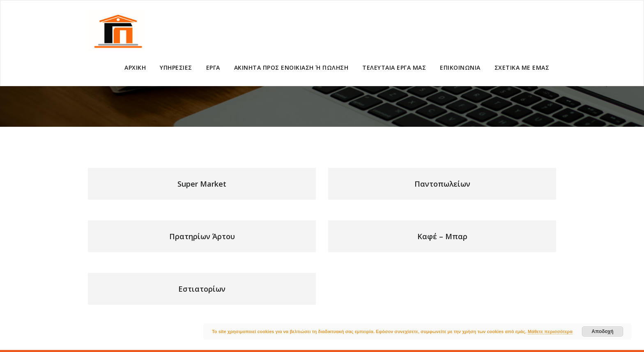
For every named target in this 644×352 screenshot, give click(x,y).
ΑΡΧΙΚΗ (135, 67)
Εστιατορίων (202, 289)
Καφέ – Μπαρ (442, 236)
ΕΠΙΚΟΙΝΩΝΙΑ (460, 67)
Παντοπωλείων (442, 184)
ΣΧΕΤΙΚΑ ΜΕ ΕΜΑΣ (522, 67)
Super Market (202, 184)
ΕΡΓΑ (213, 67)
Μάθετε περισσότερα (550, 331)
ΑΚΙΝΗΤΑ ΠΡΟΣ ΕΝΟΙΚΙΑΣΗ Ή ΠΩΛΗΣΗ (291, 67)
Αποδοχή (602, 331)
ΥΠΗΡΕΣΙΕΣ (176, 67)
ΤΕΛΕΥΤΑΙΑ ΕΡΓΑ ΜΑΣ (394, 67)
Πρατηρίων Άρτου (202, 236)
